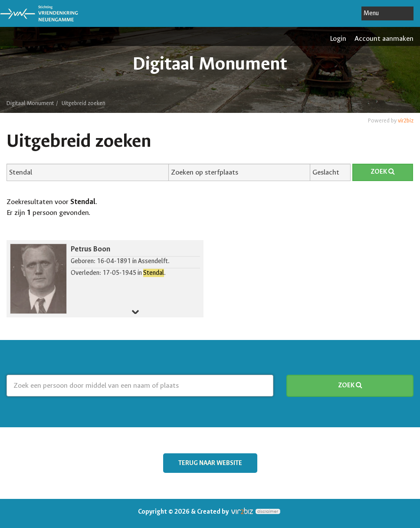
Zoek (383, 172)
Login (338, 38)
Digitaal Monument (30, 103)
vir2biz (406, 120)
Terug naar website (210, 463)
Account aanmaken (384, 38)
